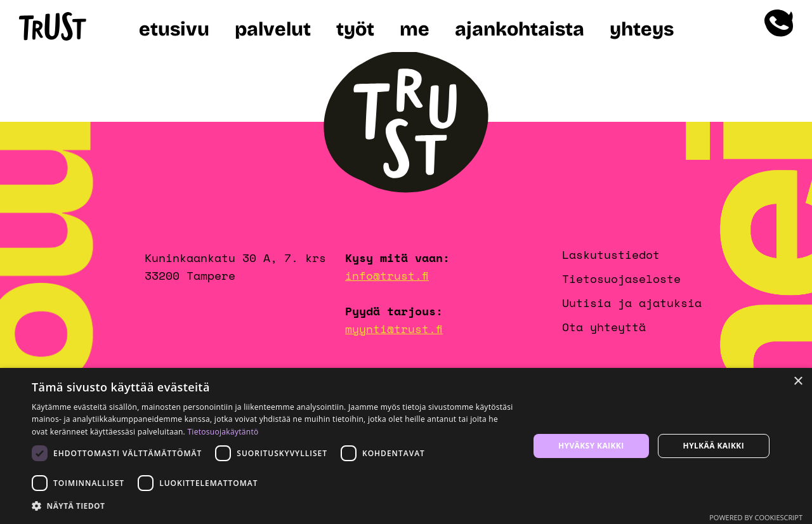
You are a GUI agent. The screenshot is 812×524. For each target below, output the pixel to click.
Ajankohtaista (520, 29)
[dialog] (406, 446)
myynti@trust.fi (394, 329)
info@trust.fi (387, 275)
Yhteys (642, 29)
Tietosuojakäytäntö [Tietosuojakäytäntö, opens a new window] (223, 432)
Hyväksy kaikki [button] (591, 446)
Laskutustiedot (611, 254)
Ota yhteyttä (604, 327)
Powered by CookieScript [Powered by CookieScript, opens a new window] (756, 517)
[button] (273, 506)
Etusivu (174, 29)
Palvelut (273, 29)
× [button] (798, 382)
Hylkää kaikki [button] (714, 446)
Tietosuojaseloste (621, 278)
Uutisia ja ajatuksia (632, 303)
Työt (355, 29)
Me (415, 29)
